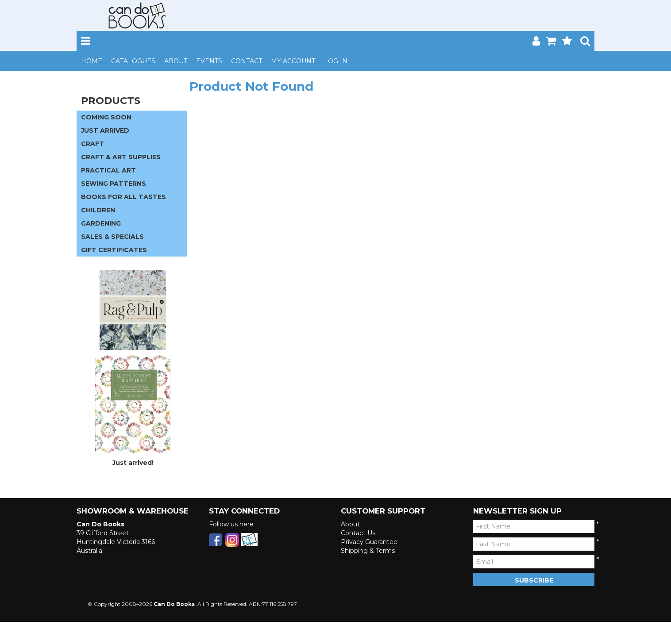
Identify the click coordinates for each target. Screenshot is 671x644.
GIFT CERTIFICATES (114, 250)
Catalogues (133, 61)
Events (209, 61)
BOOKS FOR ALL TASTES (123, 197)
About (176, 61)
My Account (293, 61)
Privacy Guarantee (369, 542)
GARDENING (101, 223)
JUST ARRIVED (105, 130)
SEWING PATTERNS (114, 184)
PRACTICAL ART (108, 170)
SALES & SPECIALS (112, 237)
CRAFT (93, 144)
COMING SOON (106, 117)
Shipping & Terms (368, 551)
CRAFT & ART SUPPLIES (121, 157)
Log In (336, 61)
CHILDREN (98, 210)
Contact (247, 61)
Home (92, 61)
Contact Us (358, 533)
